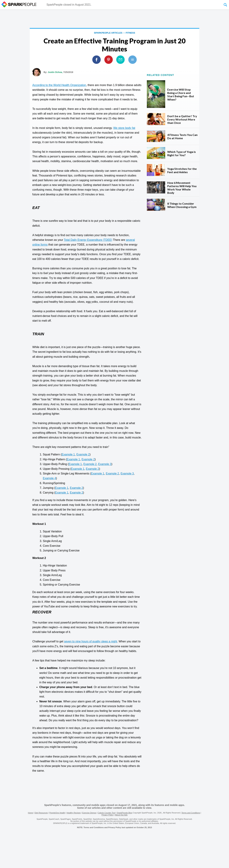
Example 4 (49, 478)
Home (31, 813)
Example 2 (83, 454)
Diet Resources (41, 813)
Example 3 (105, 464)
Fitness (130, 33)
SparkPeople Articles (108, 33)
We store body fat (124, 128)
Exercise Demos (89, 813)
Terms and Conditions (191, 813)
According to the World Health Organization (59, 85)
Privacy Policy (108, 815)
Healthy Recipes (74, 813)
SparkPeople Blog (124, 813)
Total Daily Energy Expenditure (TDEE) (88, 240)
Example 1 (68, 454)
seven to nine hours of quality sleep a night (90, 641)
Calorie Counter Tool (106, 813)
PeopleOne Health (57, 813)
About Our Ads (121, 815)
